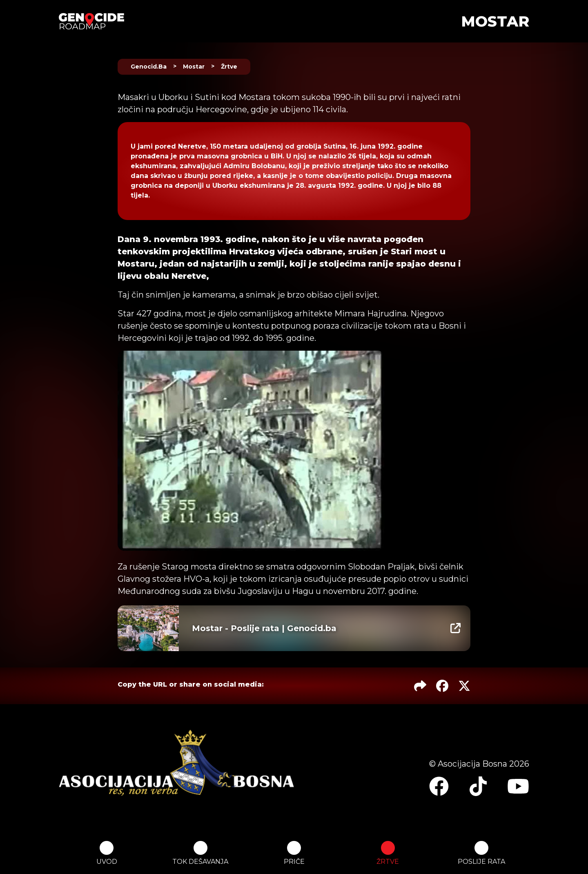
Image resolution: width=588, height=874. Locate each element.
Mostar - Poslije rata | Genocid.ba (264, 628)
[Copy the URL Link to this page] (420, 686)
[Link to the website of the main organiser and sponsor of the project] (176, 763)
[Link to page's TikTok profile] (478, 786)
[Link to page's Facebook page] (439, 786)
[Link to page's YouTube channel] (518, 786)
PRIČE (294, 853)
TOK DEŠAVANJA (200, 853)
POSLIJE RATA (481, 853)
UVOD (107, 853)
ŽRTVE (388, 853)
